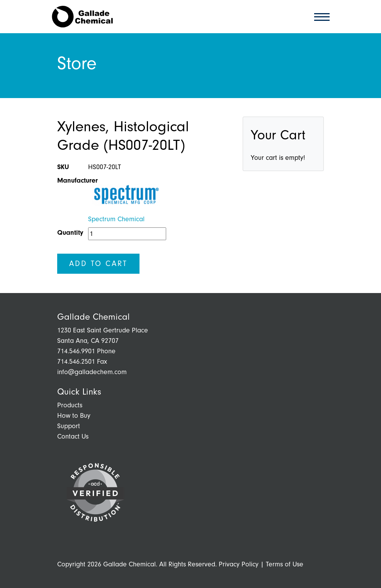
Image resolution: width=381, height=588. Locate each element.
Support (69, 426)
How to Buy (74, 416)
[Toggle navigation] (320, 16)
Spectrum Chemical (116, 219)
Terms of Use (285, 564)
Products (70, 405)
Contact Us (73, 436)
